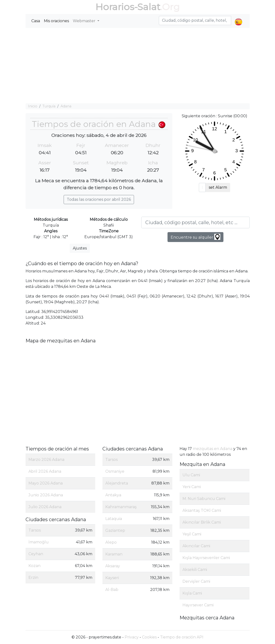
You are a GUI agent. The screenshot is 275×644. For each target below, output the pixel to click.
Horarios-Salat (128, 7)
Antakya (113, 495)
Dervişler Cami (196, 581)
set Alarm (218, 187)
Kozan (34, 566)
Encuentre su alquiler (195, 237)
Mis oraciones (56, 21)
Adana (66, 106)
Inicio (33, 106)
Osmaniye (115, 471)
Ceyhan (36, 554)
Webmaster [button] (85, 21)
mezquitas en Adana (213, 449)
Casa (36, 21)
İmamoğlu (39, 542)
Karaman (114, 554)
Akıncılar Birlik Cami (202, 522)
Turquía (49, 106)
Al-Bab (112, 590)
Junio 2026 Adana (46, 495)
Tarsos (35, 530)
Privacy (132, 637)
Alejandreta (117, 483)
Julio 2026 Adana (45, 507)
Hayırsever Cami (198, 605)
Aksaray (113, 566)
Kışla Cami (192, 593)
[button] (238, 18)
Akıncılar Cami (196, 546)
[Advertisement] (138, 66)
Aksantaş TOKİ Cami (202, 510)
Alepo (111, 542)
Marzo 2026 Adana (46, 460)
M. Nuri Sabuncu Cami (204, 499)
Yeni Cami (192, 487)
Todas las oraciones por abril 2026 (99, 199)
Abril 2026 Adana (45, 471)
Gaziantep (115, 530)
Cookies (149, 637)
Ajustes (80, 248)
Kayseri (112, 578)
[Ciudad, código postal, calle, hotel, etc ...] (195, 222)
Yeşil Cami (192, 534)
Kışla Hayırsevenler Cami (206, 558)
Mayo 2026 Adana (46, 483)
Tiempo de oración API (182, 637)
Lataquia (114, 519)
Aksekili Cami (195, 570)
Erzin (33, 578)
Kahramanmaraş (121, 507)
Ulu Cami (191, 475)
